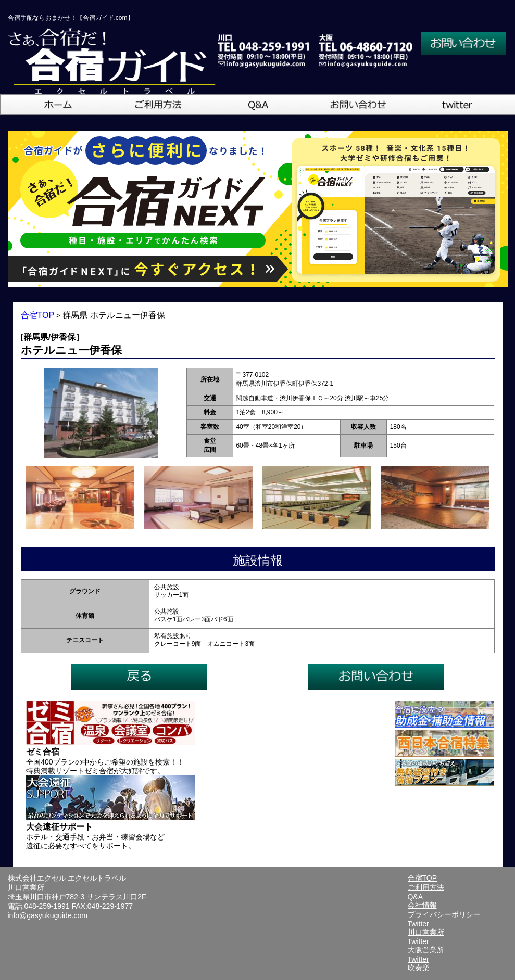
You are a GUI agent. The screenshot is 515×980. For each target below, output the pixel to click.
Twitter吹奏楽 (419, 963)
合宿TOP (38, 315)
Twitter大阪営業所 (426, 946)
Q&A (416, 897)
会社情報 (422, 905)
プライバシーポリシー (444, 914)
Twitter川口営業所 (426, 928)
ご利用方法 (426, 887)
